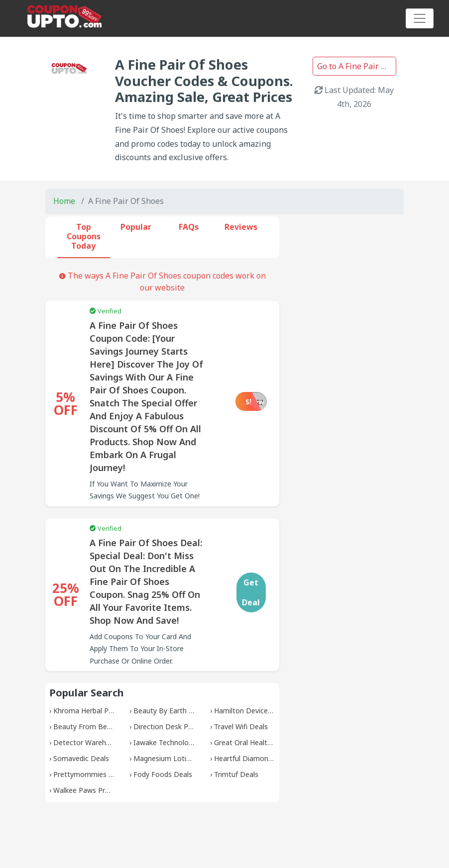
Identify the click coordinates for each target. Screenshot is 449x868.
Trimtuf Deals (236, 774)
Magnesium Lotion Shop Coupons (189, 758)
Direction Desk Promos (171, 726)
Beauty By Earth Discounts (177, 711)
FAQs (189, 227)
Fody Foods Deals (163, 774)
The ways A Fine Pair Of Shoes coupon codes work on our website (163, 282)
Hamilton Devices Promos (257, 711)
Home (64, 201)
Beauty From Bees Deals (94, 726)
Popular (136, 227)
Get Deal (251, 592)
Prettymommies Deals (90, 774)
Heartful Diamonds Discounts (262, 758)
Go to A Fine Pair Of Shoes (357, 66)
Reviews (241, 227)
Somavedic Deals (81, 758)
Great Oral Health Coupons (258, 742)
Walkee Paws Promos (89, 790)
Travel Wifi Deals (241, 726)
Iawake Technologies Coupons (183, 742)
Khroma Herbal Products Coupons (109, 711)
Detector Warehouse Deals (98, 742)
